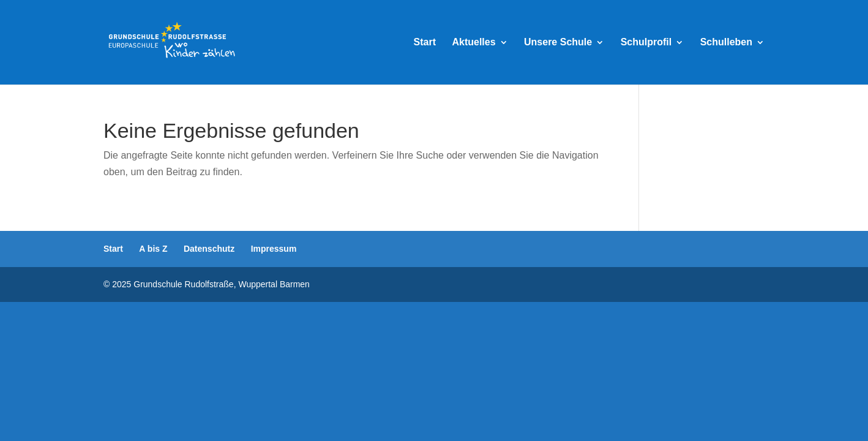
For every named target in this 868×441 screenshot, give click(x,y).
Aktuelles (473, 43)
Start (425, 43)
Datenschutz (209, 249)
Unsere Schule (558, 43)
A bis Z (153, 249)
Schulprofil (646, 43)
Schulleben (726, 43)
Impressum (274, 249)
